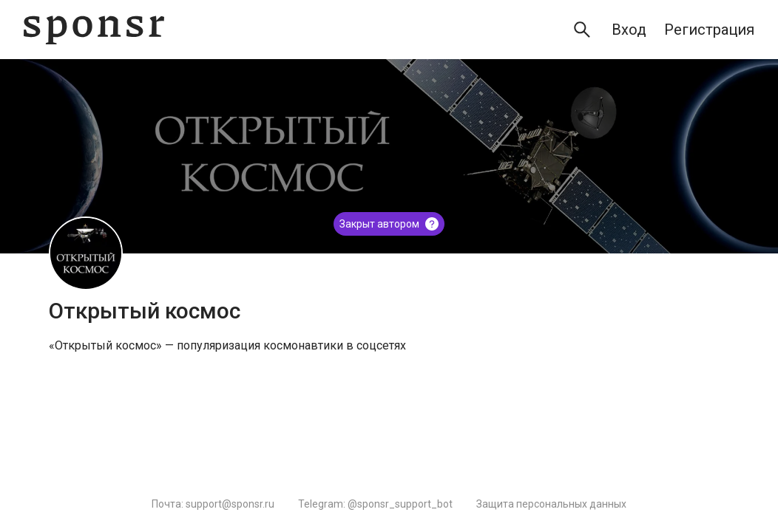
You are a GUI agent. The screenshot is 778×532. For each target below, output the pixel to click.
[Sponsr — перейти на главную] (94, 30)
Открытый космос (145, 311)
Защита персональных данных (551, 504)
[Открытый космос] (86, 253)
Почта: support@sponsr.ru (213, 504)
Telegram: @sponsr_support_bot (375, 504)
